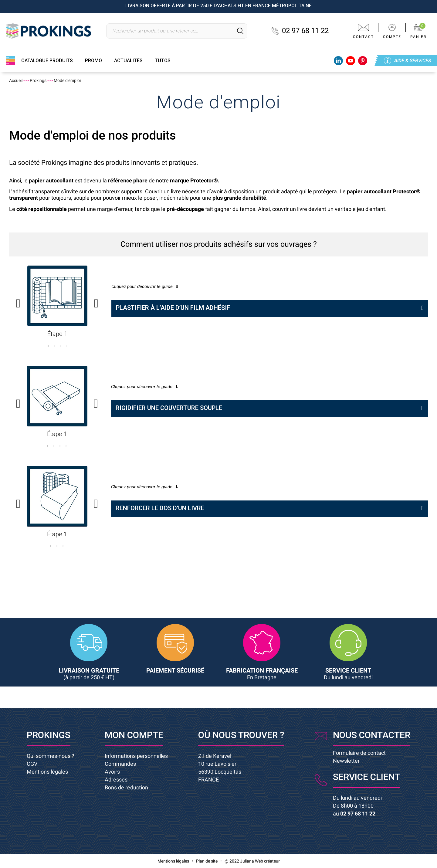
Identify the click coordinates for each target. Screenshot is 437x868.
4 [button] (66, 346)
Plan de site (207, 861)
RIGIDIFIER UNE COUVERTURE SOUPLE (169, 408)
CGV (32, 764)
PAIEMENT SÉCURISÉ (175, 670)
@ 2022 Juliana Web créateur (252, 861)
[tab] (270, 309)
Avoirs (112, 772)
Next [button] (96, 303)
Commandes (120, 764)
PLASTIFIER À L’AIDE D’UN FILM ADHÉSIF (173, 308)
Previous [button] (18, 303)
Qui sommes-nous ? (51, 756)
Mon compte (134, 735)
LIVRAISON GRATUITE (89, 673)
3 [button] (60, 346)
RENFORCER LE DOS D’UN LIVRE (160, 508)
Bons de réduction (126, 787)
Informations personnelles (136, 756)
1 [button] (48, 346)
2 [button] (54, 346)
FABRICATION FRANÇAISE (262, 673)
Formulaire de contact (359, 753)
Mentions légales (47, 772)
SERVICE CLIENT (348, 673)
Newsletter (346, 761)
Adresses (116, 780)
